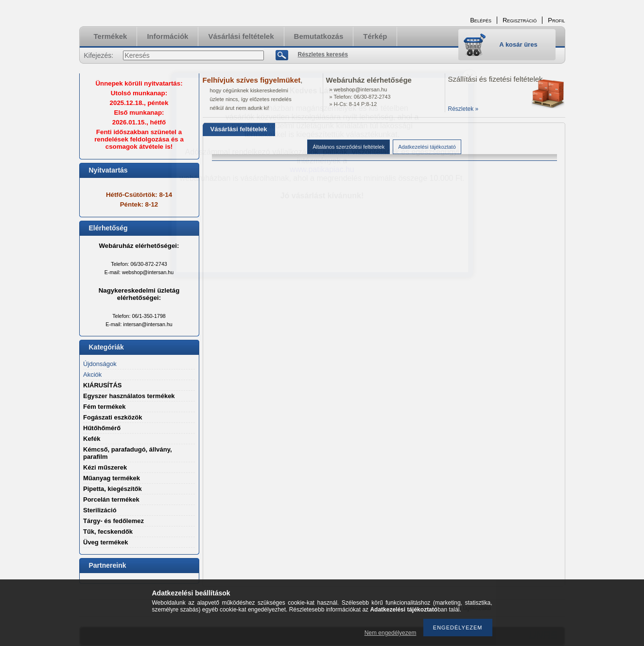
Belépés (481, 20)
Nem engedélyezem (391, 633)
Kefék (92, 439)
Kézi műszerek (105, 467)
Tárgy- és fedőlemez (113, 521)
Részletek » (463, 109)
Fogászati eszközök (113, 417)
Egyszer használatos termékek (129, 396)
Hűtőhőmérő (102, 428)
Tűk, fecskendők (108, 532)
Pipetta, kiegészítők (113, 489)
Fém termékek (104, 407)
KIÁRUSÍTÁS (102, 385)
